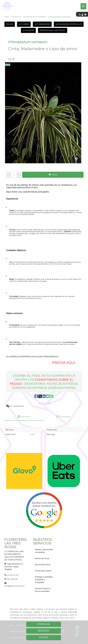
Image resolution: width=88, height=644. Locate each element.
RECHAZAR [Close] (43, 631)
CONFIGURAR (43, 624)
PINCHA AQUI (63, 363)
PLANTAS (29, 30)
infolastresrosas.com (14, 586)
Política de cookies (67, 618)
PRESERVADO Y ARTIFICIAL (53, 30)
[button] (82, 15)
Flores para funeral (43, 571)
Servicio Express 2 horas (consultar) (43, 590)
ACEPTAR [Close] (43, 637)
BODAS (10, 24)
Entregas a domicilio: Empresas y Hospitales (44, 580)
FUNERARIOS (43, 24)
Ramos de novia (42, 558)
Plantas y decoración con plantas (44, 551)
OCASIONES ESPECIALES (70, 24)
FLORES (25, 24)
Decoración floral (43, 565)
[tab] (24, 416)
